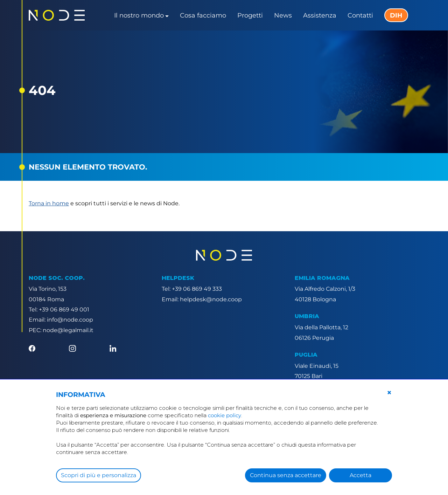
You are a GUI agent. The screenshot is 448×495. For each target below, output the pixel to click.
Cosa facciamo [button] (203, 15)
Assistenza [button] (320, 15)
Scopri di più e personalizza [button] (99, 475)
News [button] (283, 15)
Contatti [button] (360, 15)
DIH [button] (396, 15)
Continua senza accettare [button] (286, 475)
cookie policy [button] (225, 415)
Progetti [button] (250, 15)
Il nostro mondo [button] (139, 15)
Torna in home (49, 203)
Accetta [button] (360, 475)
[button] (389, 393)
